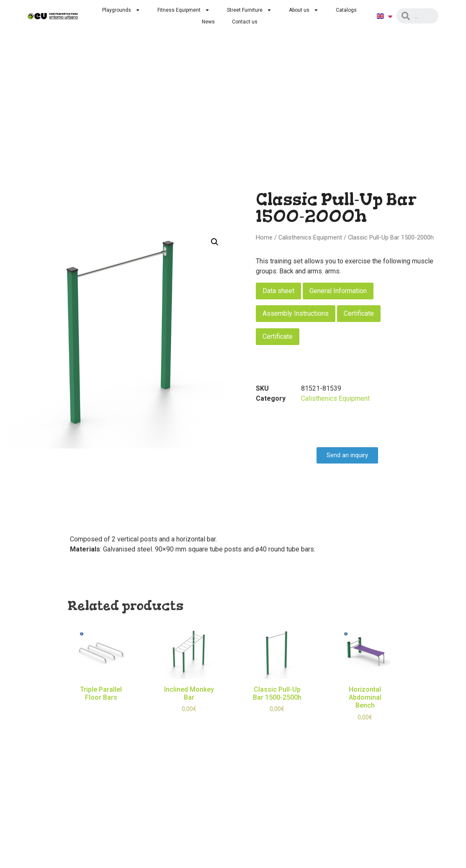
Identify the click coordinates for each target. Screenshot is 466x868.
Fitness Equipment (184, 10)
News (208, 22)
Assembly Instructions (296, 313)
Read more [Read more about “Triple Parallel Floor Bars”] (101, 710)
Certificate (359, 313)
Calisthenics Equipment (310, 237)
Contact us (245, 22)
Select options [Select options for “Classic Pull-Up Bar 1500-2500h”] (277, 721)
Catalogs (346, 10)
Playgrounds (121, 10)
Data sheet (278, 291)
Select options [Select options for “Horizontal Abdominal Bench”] (365, 729)
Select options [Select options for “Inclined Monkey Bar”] (189, 721)
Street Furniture (249, 10)
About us (304, 10)
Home (264, 237)
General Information (338, 291)
